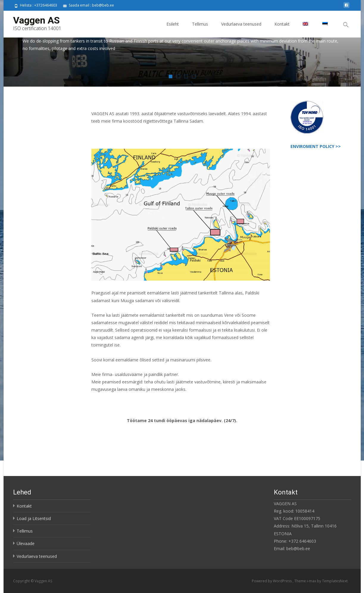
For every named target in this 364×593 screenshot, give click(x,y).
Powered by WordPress (272, 581)
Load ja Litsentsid (34, 518)
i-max (312, 581)
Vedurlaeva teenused (241, 24)
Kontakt (282, 24)
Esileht (173, 24)
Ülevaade (26, 543)
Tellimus (200, 24)
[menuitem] (306, 24)
